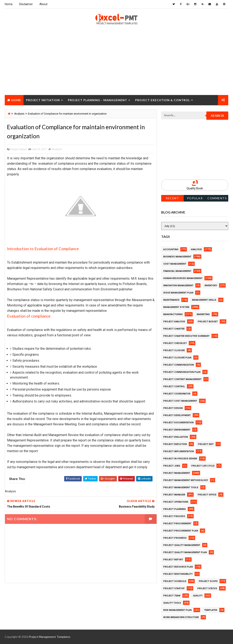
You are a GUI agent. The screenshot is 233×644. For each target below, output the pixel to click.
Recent (172, 198)
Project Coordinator (177, 394)
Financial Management (177, 271)
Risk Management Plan (177, 610)
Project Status (207, 588)
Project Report (173, 560)
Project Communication (179, 365)
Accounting (171, 249)
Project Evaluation (176, 437)
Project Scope (208, 581)
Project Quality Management (182, 545)
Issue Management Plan (178, 293)
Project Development (177, 415)
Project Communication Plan (182, 372)
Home (9, 4)
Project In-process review (180, 459)
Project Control (174, 387)
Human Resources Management (183, 278)
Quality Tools (172, 603)
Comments (217, 198)
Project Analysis (174, 322)
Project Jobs (172, 466)
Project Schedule (175, 581)
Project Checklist (175, 343)
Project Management (177, 473)
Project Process (174, 516)
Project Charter (174, 329)
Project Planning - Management (98, 100)
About (43, 4)
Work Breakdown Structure (181, 617)
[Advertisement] (116, 66)
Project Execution (175, 444)
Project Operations (176, 502)
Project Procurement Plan (181, 531)
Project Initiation (43, 100)
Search (217, 116)
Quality (198, 596)
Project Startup (174, 588)
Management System (176, 307)
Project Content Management (182, 379)
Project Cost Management (180, 401)
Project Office (207, 495)
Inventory (211, 286)
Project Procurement (177, 524)
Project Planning (174, 509)
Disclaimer (26, 4)
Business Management (177, 257)
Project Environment (177, 430)
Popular (195, 198)
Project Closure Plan (177, 358)
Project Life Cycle (203, 466)
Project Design (173, 408)
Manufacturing (173, 314)
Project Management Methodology (186, 480)
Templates (211, 610)
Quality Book (195, 188)
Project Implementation (179, 451)
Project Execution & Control (163, 100)
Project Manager (174, 495)
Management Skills (204, 300)
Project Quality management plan (185, 552)
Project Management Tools (181, 487)
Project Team (172, 596)
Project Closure (22, 110)
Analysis (57, 149)
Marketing (203, 314)
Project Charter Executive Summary (186, 336)
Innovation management (178, 286)
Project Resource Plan (178, 567)
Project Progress (175, 538)
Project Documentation (178, 423)
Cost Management (175, 264)
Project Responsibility (178, 574)
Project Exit (206, 444)
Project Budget (208, 322)
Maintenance (171, 300)
